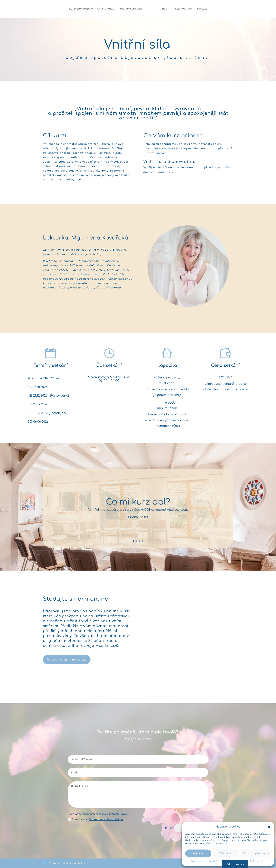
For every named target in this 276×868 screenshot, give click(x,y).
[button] (269, 827)
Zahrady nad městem (62, 863)
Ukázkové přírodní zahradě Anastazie (70, 274)
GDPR (81, 863)
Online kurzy (107, 9)
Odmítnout (226, 853)
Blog (163, 9)
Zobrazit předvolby (256, 853)
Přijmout (198, 853)
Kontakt (200, 9)
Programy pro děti (132, 9)
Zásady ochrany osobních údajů (208, 861)
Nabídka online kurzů (67, 659)
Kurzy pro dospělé (83, 9)
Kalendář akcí (182, 9)
